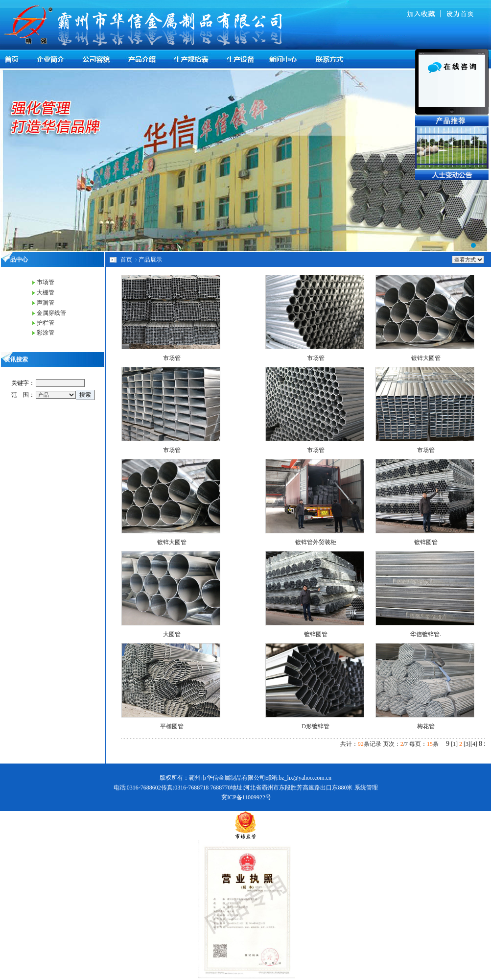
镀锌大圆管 (426, 358)
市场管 (46, 282)
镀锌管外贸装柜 (316, 542)
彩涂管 (46, 333)
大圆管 (172, 634)
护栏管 (46, 323)
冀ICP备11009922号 (246, 797)
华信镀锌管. (426, 634)
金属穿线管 (51, 313)
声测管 (46, 303)
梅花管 (426, 726)
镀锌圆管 (426, 542)
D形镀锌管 (316, 726)
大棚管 (46, 292)
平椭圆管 (172, 726)
